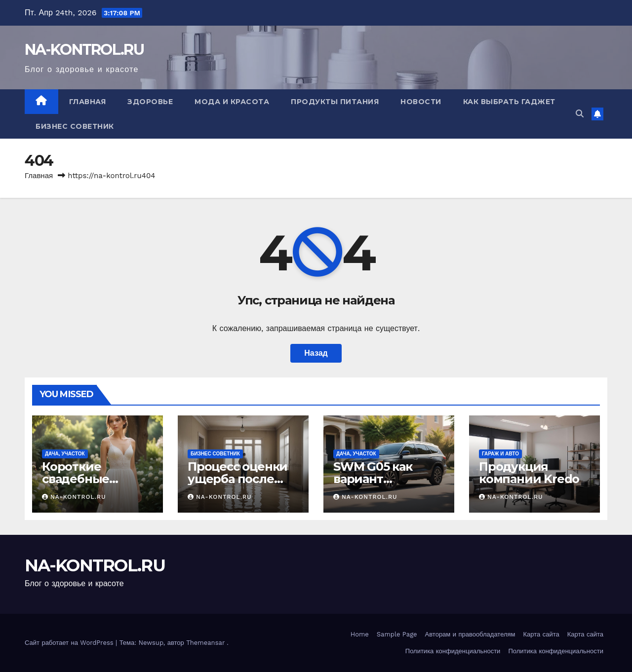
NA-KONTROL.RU (84, 50)
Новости (421, 102)
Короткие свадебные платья (76, 479)
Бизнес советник (75, 126)
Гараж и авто (500, 454)
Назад (316, 353)
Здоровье (150, 102)
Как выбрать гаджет (509, 102)
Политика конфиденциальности (453, 651)
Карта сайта (541, 634)
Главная (88, 102)
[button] (580, 114)
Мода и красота (232, 102)
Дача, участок (65, 454)
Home (360, 634)
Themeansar (205, 643)
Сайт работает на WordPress (70, 643)
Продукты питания (335, 102)
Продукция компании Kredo (529, 473)
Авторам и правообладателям (470, 634)
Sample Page (397, 634)
